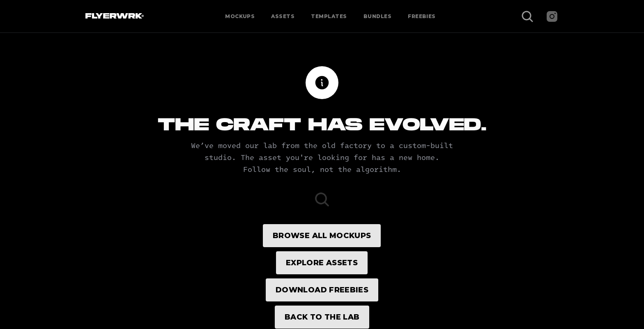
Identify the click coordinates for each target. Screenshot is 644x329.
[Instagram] (552, 16)
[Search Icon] (527, 16)
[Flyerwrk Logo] (114, 16)
